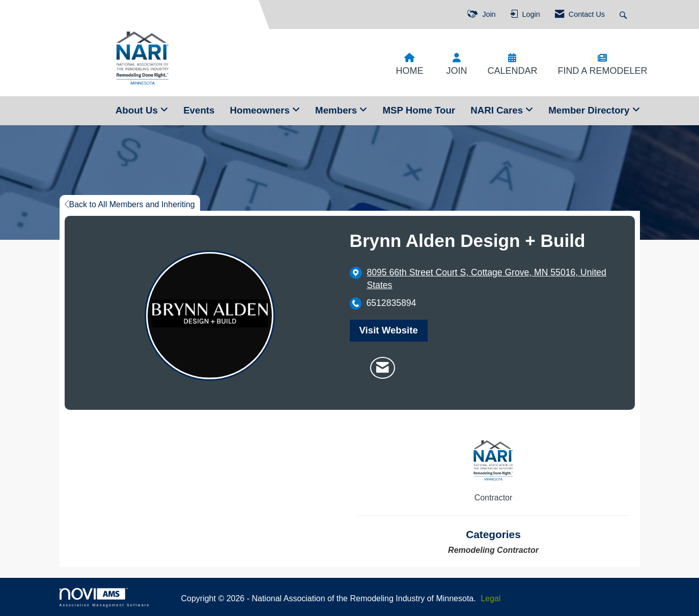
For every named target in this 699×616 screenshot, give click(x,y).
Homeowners (261, 110)
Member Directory (590, 110)
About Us (138, 110)
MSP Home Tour (419, 110)
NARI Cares (498, 110)
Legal (491, 598)
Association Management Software (105, 597)
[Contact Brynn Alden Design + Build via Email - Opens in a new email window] (383, 368)
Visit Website (389, 330)
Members (337, 110)
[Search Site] (624, 15)
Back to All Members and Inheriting (130, 204)
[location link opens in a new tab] (493, 279)
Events (199, 110)
